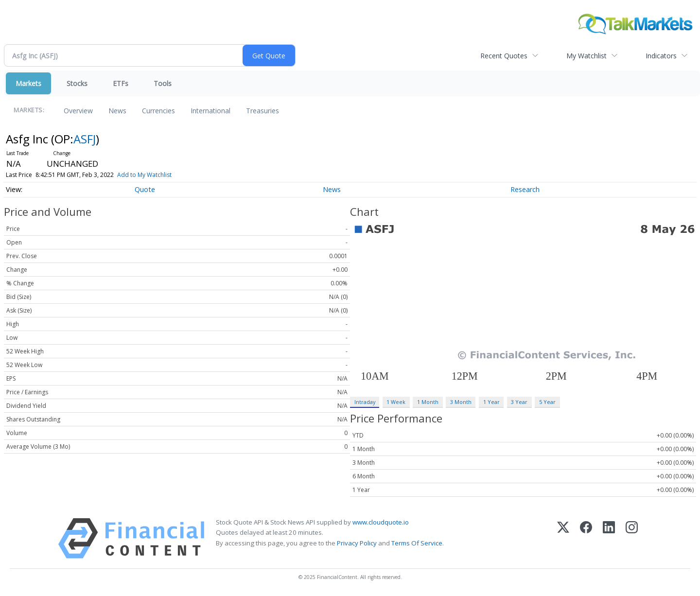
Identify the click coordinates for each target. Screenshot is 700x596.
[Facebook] (586, 538)
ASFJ (85, 139)
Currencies (158, 111)
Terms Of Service (417, 543)
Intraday (365, 402)
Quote (145, 189)
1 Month (428, 402)
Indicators (661, 56)
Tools (163, 83)
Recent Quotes (504, 56)
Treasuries (262, 111)
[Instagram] (632, 538)
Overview (78, 111)
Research (525, 189)
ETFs (121, 83)
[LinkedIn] (609, 538)
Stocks (77, 83)
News (117, 111)
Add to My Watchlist (160, 175)
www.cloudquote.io (381, 522)
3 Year (519, 402)
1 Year (491, 402)
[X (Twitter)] (563, 538)
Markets (28, 83)
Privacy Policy (357, 543)
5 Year (547, 402)
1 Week (396, 402)
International (210, 111)
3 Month (461, 402)
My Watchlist (586, 56)
